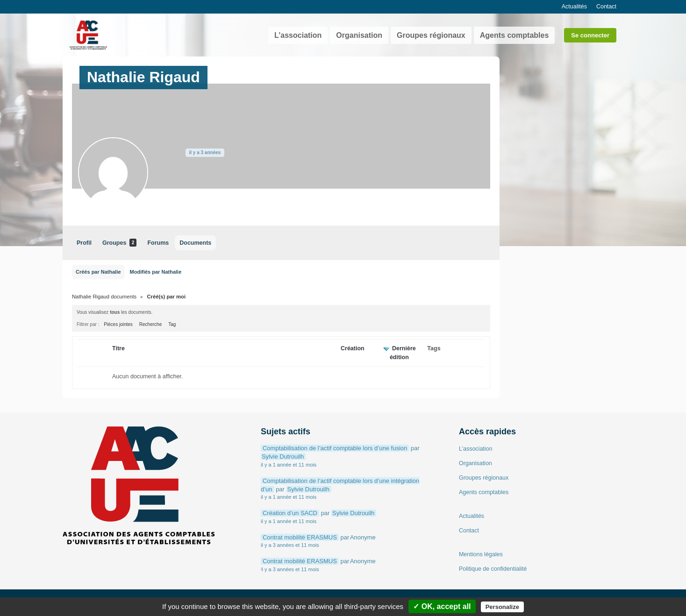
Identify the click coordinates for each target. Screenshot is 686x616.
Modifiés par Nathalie (156, 272)
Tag (172, 324)
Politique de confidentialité (493, 569)
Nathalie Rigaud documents (104, 297)
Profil (84, 243)
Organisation (359, 35)
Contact (606, 7)
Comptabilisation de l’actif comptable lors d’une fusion (335, 448)
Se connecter (590, 35)
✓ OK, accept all (442, 606)
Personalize (502, 607)
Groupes (119, 243)
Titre (118, 348)
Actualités (574, 7)
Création (353, 348)
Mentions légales (481, 554)
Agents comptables (514, 35)
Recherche (150, 324)
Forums (158, 243)
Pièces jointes (118, 324)
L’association (298, 35)
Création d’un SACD (290, 513)
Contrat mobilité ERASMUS (300, 537)
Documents (195, 243)
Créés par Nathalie (98, 272)
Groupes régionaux (431, 35)
